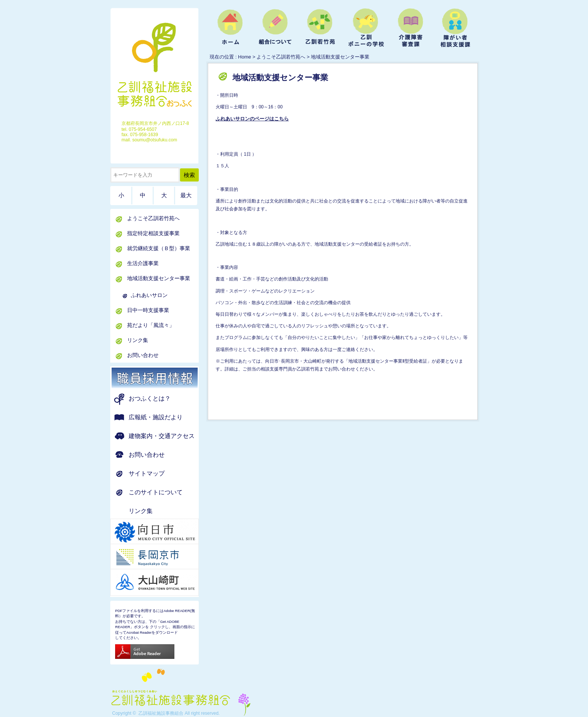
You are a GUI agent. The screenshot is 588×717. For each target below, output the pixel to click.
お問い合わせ (143, 355)
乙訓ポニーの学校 (365, 28)
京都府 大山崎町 (164, 582)
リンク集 (138, 340)
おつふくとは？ (150, 398)
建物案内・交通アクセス (162, 436)
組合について (275, 28)
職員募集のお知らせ (164, 378)
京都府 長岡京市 (164, 557)
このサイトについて (156, 492)
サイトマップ (147, 473)
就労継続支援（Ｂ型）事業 (159, 248)
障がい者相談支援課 (455, 28)
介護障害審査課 (410, 28)
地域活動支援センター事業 (159, 278)
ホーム (230, 28)
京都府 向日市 (164, 532)
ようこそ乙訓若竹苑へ (320, 28)
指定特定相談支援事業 (153, 233)
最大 (186, 195)
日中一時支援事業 (148, 310)
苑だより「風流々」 (151, 325)
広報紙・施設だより (156, 417)
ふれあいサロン (149, 295)
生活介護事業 (143, 263)
